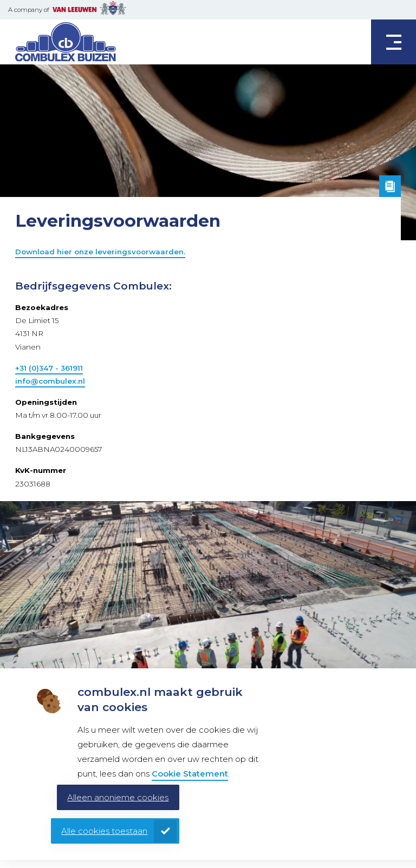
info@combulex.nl (50, 381)
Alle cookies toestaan (104, 831)
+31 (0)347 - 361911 (49, 368)
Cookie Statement (190, 774)
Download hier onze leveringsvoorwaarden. (100, 252)
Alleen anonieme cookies (118, 797)
